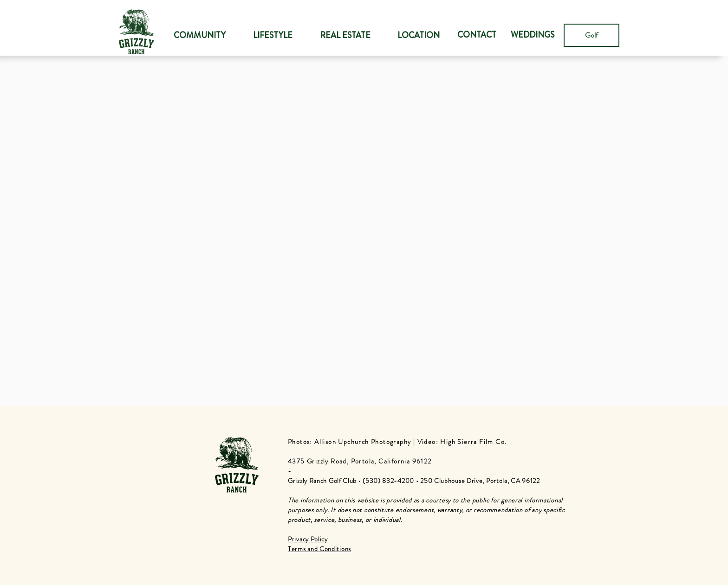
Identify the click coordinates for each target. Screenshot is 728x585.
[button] (273, 35)
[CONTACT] (477, 35)
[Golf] (591, 35)
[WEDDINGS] (533, 35)
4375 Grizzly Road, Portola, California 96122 (360, 461)
